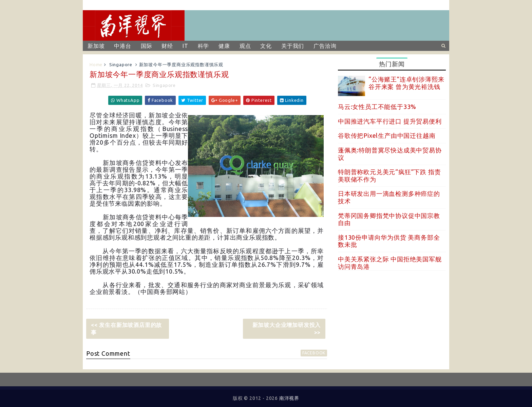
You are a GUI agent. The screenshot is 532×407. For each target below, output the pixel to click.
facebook (314, 353)
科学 (204, 46)
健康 (224, 46)
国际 (147, 46)
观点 (245, 46)
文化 (266, 46)
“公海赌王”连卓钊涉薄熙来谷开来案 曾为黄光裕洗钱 (406, 83)
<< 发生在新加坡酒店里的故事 (126, 329)
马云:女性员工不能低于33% (377, 107)
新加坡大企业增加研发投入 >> (287, 329)
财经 (167, 46)
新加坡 (96, 46)
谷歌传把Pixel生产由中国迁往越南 (387, 135)
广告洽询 (325, 46)
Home (96, 64)
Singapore (121, 64)
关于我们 (293, 46)
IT (185, 46)
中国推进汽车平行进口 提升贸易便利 (390, 121)
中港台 (122, 46)
